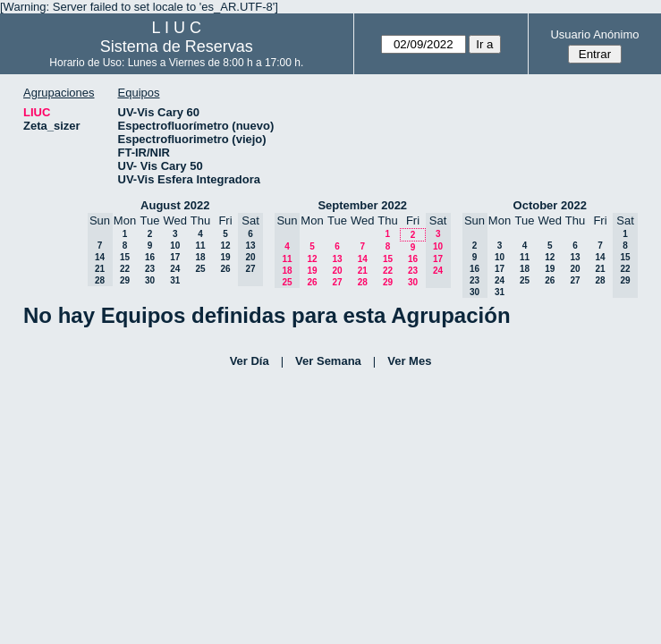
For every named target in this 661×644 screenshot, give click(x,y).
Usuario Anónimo (594, 34)
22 (125, 269)
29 (125, 280)
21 (363, 271)
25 (200, 269)
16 (150, 257)
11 (200, 246)
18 (200, 257)
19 (225, 257)
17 (175, 257)
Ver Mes (409, 361)
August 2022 (175, 205)
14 (363, 259)
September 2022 (362, 205)
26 (225, 269)
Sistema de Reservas (177, 47)
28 (363, 282)
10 (175, 246)
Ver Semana (328, 361)
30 (150, 280)
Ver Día (250, 361)
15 (125, 257)
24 (175, 269)
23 (150, 269)
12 (225, 246)
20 (337, 271)
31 (175, 280)
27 (337, 282)
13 (337, 259)
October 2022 (550, 205)
